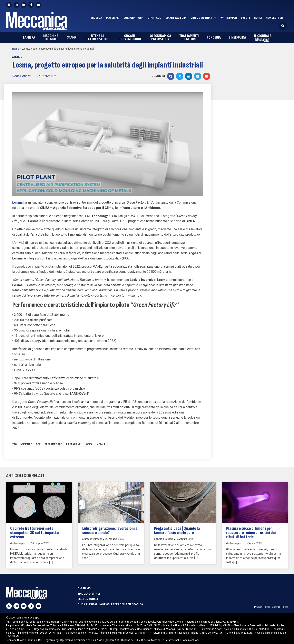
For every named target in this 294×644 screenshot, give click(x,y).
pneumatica (160, 37)
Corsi (258, 18)
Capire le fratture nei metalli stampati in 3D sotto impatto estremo (35, 533)
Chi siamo (84, 589)
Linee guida (237, 37)
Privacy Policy (262, 607)
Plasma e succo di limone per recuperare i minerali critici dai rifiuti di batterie (251, 533)
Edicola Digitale (89, 594)
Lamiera (29, 37)
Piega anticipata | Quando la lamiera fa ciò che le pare (177, 531)
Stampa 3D (154, 18)
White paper (229, 18)
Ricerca (97, 18)
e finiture (189, 37)
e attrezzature (97, 37)
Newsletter (274, 18)
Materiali (113, 18)
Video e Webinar (203, 18)
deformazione (53, 444)
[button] (283, 26)
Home (16, 49)
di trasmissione (130, 37)
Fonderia (214, 37)
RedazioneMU (22, 76)
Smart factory (176, 18)
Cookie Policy (280, 607)
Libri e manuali (88, 599)
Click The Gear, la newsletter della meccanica (110, 604)
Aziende (17, 57)
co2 (38, 444)
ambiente (26, 444)
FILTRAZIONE (73, 444)
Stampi (72, 37)
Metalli (101, 444)
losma (89, 444)
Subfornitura (133, 18)
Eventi (245, 18)
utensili (51, 37)
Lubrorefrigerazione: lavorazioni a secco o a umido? (110, 531)
